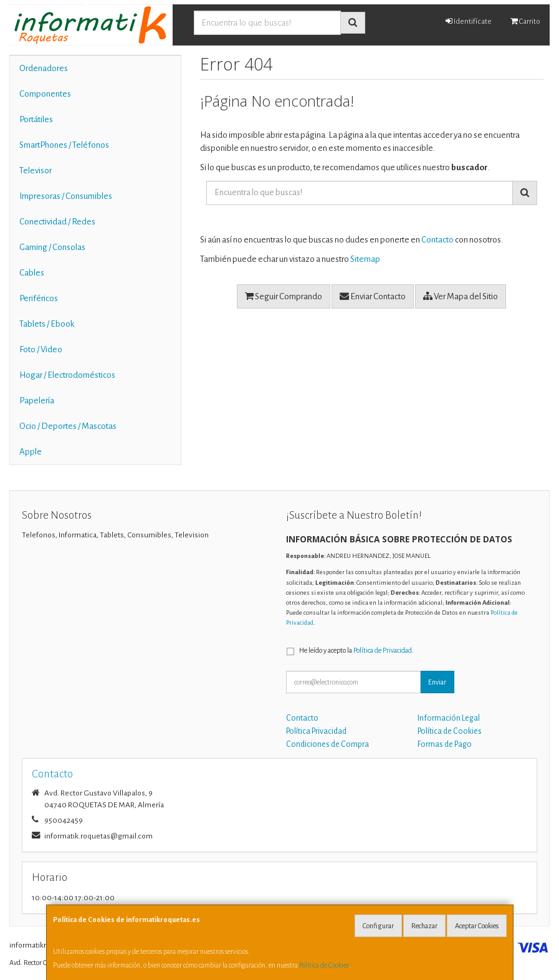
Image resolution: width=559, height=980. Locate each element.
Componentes (45, 94)
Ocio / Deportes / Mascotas (68, 426)
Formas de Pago (445, 744)
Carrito (525, 21)
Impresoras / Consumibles (66, 196)
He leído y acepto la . (356, 650)
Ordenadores (44, 68)
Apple (31, 452)
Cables (32, 273)
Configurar (378, 926)
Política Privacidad (316, 731)
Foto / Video (41, 349)
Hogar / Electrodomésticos (67, 375)
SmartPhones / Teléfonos (64, 145)
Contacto (437, 240)
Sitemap (365, 259)
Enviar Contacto (373, 296)
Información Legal (449, 718)
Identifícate (469, 21)
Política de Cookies (324, 965)
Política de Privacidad (383, 650)
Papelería (37, 401)
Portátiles (36, 119)
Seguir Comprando (284, 296)
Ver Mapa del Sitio (461, 296)
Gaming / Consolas (52, 247)
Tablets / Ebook (47, 324)
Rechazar (424, 926)
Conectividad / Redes (57, 222)
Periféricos (39, 298)
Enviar (437, 682)
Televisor (36, 171)
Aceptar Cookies (477, 926)
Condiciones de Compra (327, 744)
